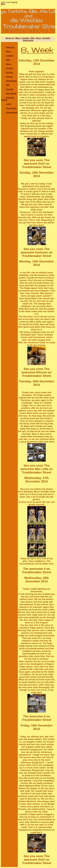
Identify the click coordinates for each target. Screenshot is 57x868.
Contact (10, 89)
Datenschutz (12, 112)
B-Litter (10, 72)
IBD (8, 85)
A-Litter (10, 68)
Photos (9, 77)
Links (9, 104)
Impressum (28, 40)
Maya (18, 38)
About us (10, 38)
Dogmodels (11, 81)
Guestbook (11, 93)
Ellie (33, 38)
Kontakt (46, 38)
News (39, 38)
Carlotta (25, 38)
